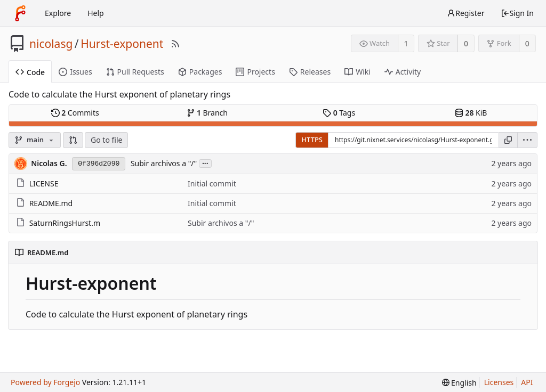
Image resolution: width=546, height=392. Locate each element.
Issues (75, 72)
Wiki (358, 72)
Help (96, 13)
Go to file (106, 140)
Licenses (499, 382)
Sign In (517, 13)
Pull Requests (135, 72)
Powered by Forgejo (45, 382)
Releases (310, 72)
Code (30, 72)
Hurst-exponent (122, 44)
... (205, 163)
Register (465, 13)
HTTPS (312, 140)
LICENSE (44, 183)
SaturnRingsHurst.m (65, 223)
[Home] (20, 13)
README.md (51, 203)
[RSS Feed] (175, 44)
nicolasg (51, 44)
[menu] (528, 140)
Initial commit (212, 183)
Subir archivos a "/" (164, 163)
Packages (200, 72)
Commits (75, 113)
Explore (58, 13)
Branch (207, 113)
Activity (403, 72)
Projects (255, 72)
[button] (73, 140)
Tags (339, 113)
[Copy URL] (508, 140)
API (527, 382)
